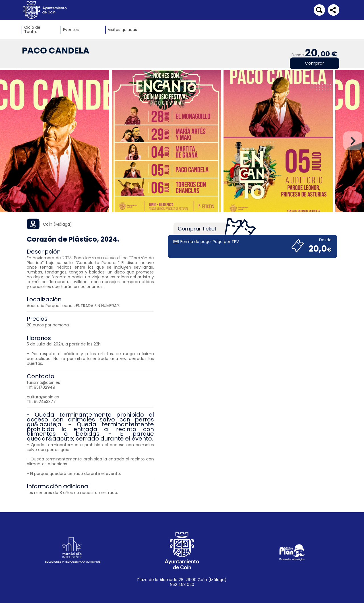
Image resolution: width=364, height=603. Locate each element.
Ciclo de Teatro (32, 30)
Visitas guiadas (122, 30)
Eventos (71, 30)
